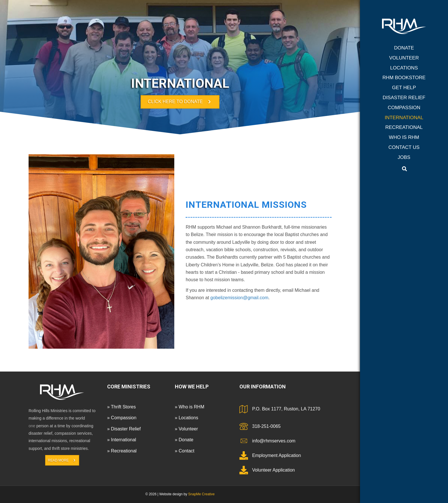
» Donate (184, 440)
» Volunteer (186, 429)
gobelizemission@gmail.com (239, 298)
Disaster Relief (404, 98)
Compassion (404, 108)
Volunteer (404, 58)
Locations (404, 68)
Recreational (404, 127)
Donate (404, 48)
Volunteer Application (274, 470)
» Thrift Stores (121, 407)
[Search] (404, 169)
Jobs (404, 157)
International (404, 118)
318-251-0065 (267, 426)
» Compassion (122, 418)
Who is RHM (404, 137)
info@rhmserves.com (274, 441)
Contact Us (404, 147)
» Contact (185, 451)
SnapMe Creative (202, 494)
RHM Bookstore (404, 78)
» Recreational (122, 451)
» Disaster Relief (124, 429)
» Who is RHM (190, 407)
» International (122, 440)
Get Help (404, 88)
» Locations (187, 418)
